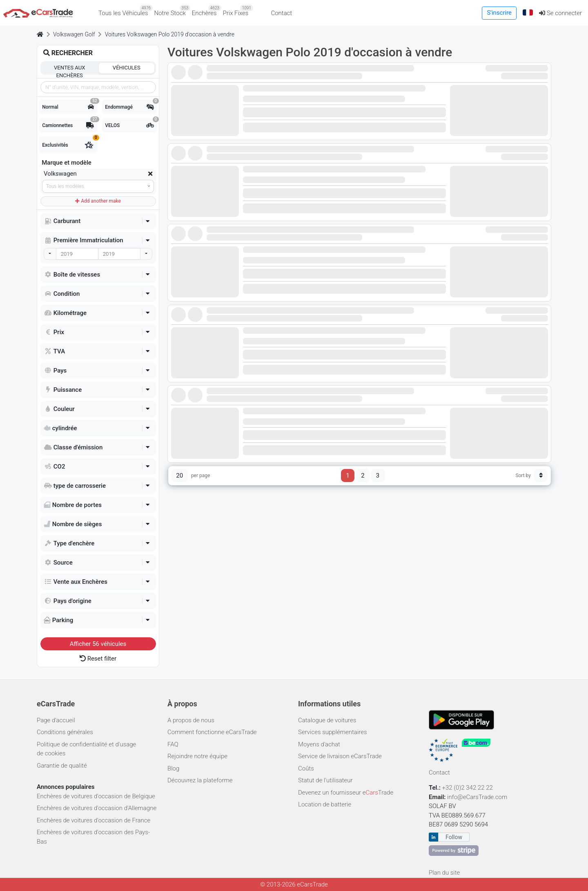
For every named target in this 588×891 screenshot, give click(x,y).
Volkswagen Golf (74, 34)
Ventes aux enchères (69, 69)
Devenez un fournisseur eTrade (346, 793)
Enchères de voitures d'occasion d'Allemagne (97, 808)
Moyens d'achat (319, 744)
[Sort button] (541, 476)
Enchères (206, 11)
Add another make (98, 201)
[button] (528, 13)
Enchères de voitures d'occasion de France (94, 820)
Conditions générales (65, 732)
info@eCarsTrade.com (477, 797)
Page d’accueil (56, 720)
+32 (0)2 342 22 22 (468, 788)
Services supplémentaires (333, 732)
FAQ (173, 744)
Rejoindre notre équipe (197, 756)
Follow (454, 837)
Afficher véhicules (98, 644)
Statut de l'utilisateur (325, 780)
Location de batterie (325, 804)
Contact (281, 13)
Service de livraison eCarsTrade (340, 756)
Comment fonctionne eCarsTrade (212, 732)
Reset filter (98, 659)
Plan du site (444, 873)
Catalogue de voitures (327, 720)
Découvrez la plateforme (200, 780)
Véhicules (127, 68)
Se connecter (560, 13)
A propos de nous (191, 720)
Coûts (306, 768)
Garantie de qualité (62, 766)
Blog (173, 768)
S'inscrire (499, 13)
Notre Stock (172, 11)
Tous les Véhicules (125, 11)
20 (179, 476)
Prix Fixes (237, 11)
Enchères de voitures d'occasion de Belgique (96, 796)
